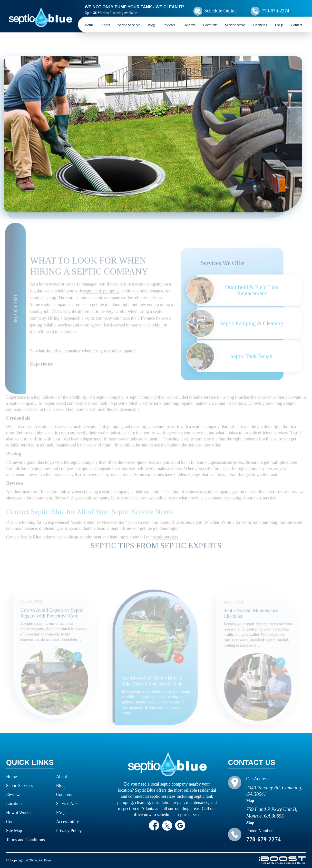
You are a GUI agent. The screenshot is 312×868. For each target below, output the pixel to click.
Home (89, 25)
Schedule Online (220, 11)
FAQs (279, 25)
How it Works (18, 813)
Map (250, 801)
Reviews (169, 25)
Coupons (189, 25)
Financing (260, 25)
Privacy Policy (69, 831)
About (106, 25)
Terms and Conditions (25, 840)
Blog (151, 25)
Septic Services (129, 25)
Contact (297, 25)
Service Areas (235, 25)
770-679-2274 (275, 11)
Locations (210, 25)
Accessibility (68, 822)
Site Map (14, 831)
